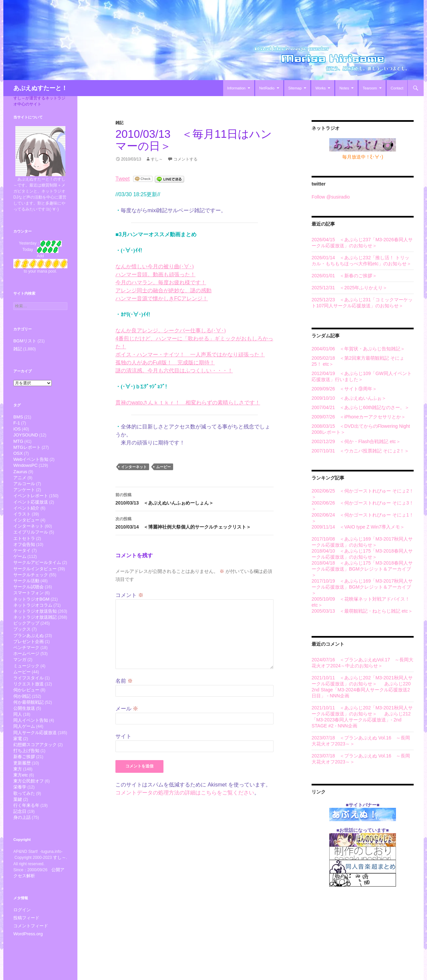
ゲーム (20, 570)
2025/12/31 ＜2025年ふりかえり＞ (349, 288)
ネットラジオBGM (31, 617)
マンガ (20, 684)
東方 (18, 804)
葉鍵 (18, 837)
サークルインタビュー (35, 584)
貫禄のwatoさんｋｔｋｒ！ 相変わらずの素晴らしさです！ (188, 403)
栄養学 (20, 824)
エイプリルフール (31, 544)
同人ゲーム (24, 757)
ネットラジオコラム (33, 624)
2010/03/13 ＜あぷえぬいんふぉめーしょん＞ (194, 498)
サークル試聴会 (29, 604)
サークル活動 (26, 597)
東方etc (21, 811)
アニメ (20, 484)
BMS (18, 417)
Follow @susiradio (331, 197)
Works (320, 88)
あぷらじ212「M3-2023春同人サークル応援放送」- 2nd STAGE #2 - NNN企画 (361, 720)
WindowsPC (26, 471)
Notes (344, 88)
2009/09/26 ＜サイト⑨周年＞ (344, 389)
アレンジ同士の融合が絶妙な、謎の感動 (163, 290)
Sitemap (295, 88)
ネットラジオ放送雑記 (35, 637)
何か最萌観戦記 (29, 731)
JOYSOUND (26, 437)
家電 (18, 771)
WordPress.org (27, 974)
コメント (129, 595)
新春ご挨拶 (24, 791)
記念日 (20, 851)
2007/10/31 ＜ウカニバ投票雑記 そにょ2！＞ (360, 451)
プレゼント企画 (29, 664)
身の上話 (22, 857)
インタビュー (26, 530)
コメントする (185, 159)
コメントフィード (29, 966)
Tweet (123, 179)
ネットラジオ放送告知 (35, 630)
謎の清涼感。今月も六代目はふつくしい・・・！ (174, 371)
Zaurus (20, 477)
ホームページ (26, 677)
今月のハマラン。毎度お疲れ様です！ (161, 282)
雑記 (119, 123)
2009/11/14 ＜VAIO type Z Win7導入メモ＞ (358, 527)
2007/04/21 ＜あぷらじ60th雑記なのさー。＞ (360, 407)
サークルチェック (31, 590)
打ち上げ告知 (26, 784)
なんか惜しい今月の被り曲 (155, 266)
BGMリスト (24, 341)
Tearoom (370, 88)
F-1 (17, 424)
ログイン (21, 950)
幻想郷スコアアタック (35, 777)
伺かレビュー (26, 717)
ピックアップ (26, 644)
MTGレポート (27, 451)
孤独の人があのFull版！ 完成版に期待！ (165, 363)
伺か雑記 (22, 724)
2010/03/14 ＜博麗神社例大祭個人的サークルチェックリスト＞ (194, 522)
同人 (18, 744)
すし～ (157, 159)
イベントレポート (31, 504)
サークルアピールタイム (37, 577)
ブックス (22, 650)
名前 (124, 681)
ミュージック (26, 691)
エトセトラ (24, 550)
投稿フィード (25, 958)
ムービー (163, 467)
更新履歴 (22, 797)
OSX (18, 457)
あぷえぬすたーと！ (40, 88)
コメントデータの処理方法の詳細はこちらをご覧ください (185, 793)
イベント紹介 (26, 517)
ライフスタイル (29, 704)
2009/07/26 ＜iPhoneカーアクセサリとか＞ (359, 417)
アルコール (24, 490)
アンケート (24, 497)
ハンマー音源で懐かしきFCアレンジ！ (162, 298)
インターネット (134, 467)
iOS (17, 431)
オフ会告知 (24, 557)
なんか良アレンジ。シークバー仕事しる (171, 331)
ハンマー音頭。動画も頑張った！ (155, 274)
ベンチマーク (26, 671)
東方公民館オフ (29, 817)
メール (127, 709)
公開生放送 (24, 737)
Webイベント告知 (31, 464)
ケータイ (22, 564)
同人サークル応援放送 (35, 764)
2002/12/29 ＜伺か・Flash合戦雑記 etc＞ (356, 441)
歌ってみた (24, 831)
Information (236, 88)
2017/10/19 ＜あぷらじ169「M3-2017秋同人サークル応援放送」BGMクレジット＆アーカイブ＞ (362, 587)
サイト (123, 736)
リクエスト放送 (29, 711)
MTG (18, 444)
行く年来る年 (26, 844)
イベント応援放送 (31, 510)
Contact (397, 88)
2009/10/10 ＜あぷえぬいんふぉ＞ (349, 398)
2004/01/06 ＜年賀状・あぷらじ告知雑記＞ (358, 349)
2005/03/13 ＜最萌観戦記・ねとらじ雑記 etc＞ (362, 611)
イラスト (22, 524)
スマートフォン (29, 610)
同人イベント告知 (31, 751)
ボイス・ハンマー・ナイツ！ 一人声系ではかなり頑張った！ (190, 355)
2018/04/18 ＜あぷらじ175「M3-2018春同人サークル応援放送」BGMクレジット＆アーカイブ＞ (362, 569)
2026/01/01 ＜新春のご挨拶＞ (344, 276)
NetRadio (267, 88)
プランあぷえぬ (29, 657)
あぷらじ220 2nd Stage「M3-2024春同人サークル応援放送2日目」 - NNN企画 (361, 690)
